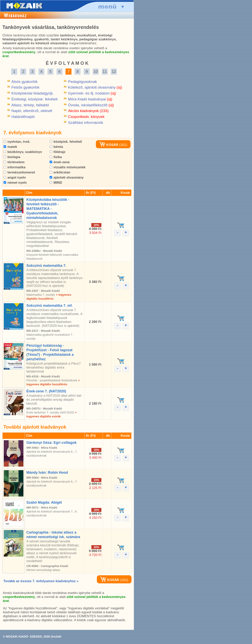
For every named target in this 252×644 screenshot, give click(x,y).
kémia (56, 147)
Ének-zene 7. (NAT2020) (46, 391)
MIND (56, 183)
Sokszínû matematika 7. (46, 266)
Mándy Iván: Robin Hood (47, 473)
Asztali (57, 636)
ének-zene (60, 162)
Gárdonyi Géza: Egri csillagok (51, 443)
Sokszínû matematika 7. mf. (50, 306)
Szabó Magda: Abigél (44, 502)
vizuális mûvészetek (68, 167)
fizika (56, 157)
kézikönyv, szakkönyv (23, 152)
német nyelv (15, 183)
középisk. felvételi (66, 142)
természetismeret (19, 172)
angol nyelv (15, 177)
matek (10, 147)
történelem (14, 162)
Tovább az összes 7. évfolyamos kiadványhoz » (41, 581)
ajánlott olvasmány (67, 177)
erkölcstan (60, 172)
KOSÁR (109, 145)
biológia (12, 157)
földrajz (57, 152)
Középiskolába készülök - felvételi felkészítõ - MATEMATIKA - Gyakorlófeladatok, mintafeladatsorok (48, 209)
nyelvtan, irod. (17, 142)
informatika (14, 167)
